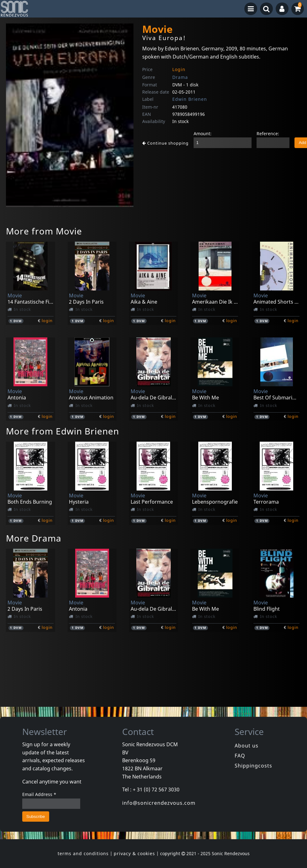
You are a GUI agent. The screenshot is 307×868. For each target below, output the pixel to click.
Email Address (39, 794)
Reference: (268, 134)
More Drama (34, 538)
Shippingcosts (253, 766)
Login (179, 69)
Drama (180, 77)
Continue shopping (165, 143)
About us (247, 746)
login (47, 321)
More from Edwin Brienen (62, 431)
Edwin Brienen (190, 99)
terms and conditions (83, 853)
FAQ (240, 756)
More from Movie (44, 231)
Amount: (203, 134)
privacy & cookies (134, 853)
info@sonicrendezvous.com (159, 803)
